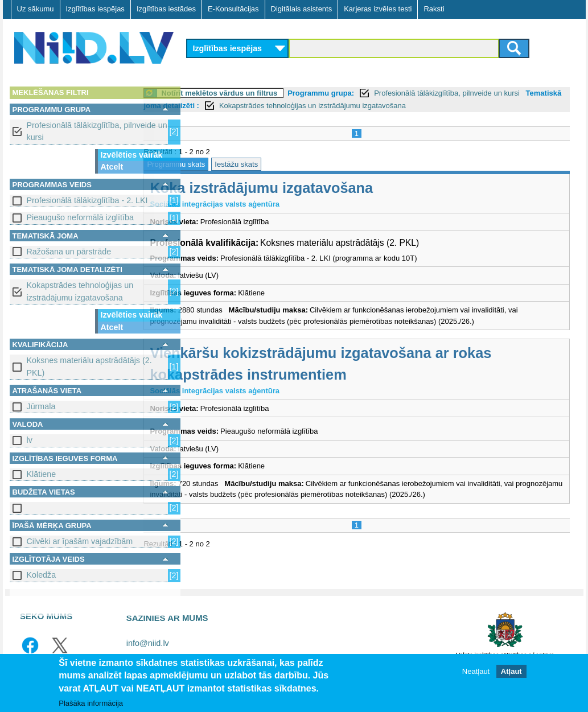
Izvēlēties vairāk (132, 155)
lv (30, 440)
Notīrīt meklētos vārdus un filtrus (265, 93)
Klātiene (42, 474)
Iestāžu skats (282, 164)
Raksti (434, 9)
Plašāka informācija (91, 704)
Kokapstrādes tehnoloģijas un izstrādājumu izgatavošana (80, 291)
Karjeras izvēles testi (378, 9)
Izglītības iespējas (95, 9)
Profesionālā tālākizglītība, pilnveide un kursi (97, 131)
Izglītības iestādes (166, 9)
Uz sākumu (36, 9)
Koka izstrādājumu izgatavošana (307, 188)
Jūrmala (41, 406)
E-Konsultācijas (233, 9)
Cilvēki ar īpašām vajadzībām (80, 541)
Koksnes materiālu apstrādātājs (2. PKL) (89, 366)
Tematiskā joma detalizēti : (240, 106)
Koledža (42, 575)
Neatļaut (476, 672)
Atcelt (112, 167)
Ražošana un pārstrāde (69, 252)
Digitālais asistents (302, 9)
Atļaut (511, 672)
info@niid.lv (148, 643)
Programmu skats (222, 164)
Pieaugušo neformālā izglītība (80, 217)
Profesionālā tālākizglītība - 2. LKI (87, 200)
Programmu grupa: (366, 93)
